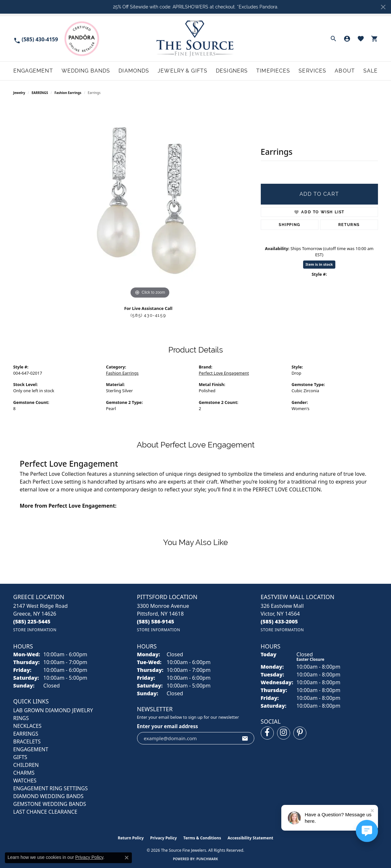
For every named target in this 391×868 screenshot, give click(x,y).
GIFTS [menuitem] (20, 757)
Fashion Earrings (68, 93)
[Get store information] (35, 630)
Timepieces (273, 71)
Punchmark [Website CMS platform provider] (207, 859)
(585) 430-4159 (148, 315)
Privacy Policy (163, 838)
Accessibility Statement (250, 838)
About (345, 71)
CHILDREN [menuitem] (26, 765)
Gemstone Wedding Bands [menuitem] (50, 804)
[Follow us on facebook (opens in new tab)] (267, 733)
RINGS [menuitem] (21, 718)
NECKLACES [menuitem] (28, 726)
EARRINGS (40, 93)
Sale (370, 71)
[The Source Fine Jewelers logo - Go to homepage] (195, 39)
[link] (36, 39)
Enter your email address (168, 726)
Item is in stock (319, 264)
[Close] (383, 7)
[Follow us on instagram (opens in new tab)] (284, 733)
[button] (333, 39)
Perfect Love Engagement (224, 373)
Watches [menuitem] (25, 781)
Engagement (33, 71)
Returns (349, 225)
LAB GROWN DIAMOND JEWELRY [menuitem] (53, 710)
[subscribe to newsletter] (245, 738)
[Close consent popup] (127, 858)
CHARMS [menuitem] (24, 773)
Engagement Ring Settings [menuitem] (51, 788)
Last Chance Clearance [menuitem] (45, 812)
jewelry (19, 93)
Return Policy (131, 838)
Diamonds (134, 71)
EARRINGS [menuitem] (26, 734)
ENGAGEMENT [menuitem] (31, 749)
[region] (150, 203)
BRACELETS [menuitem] (27, 741)
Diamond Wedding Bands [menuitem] (49, 796)
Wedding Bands (86, 71)
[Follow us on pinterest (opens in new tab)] (300, 733)
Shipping (290, 225)
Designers (232, 71)
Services (312, 71)
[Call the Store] (32, 621)
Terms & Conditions (202, 838)
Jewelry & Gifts (182, 71)
